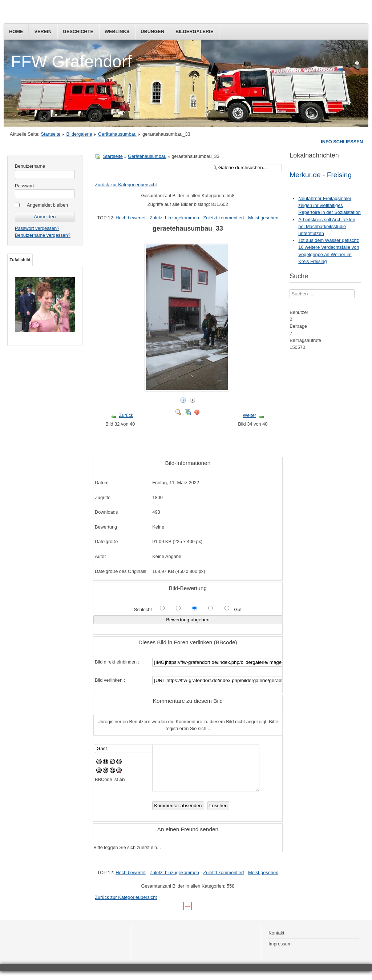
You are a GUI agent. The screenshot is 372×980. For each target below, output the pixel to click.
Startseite (50, 134)
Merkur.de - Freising (321, 175)
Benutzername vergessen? (43, 235)
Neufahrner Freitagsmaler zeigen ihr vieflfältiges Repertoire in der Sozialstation (329, 205)
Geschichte (78, 31)
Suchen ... (290, 289)
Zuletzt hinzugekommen (174, 218)
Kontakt (276, 942)
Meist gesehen (263, 218)
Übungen (152, 31)
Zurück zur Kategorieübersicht (126, 185)
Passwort (25, 186)
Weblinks (117, 31)
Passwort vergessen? (37, 228)
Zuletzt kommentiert (223, 218)
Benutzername (30, 166)
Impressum (280, 953)
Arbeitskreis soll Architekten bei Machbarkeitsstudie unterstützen (327, 226)
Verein (43, 31)
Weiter (249, 415)
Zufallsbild (20, 260)
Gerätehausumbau (117, 134)
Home (16, 31)
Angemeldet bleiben (47, 205)
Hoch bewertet (131, 218)
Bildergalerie (195, 31)
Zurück (126, 415)
